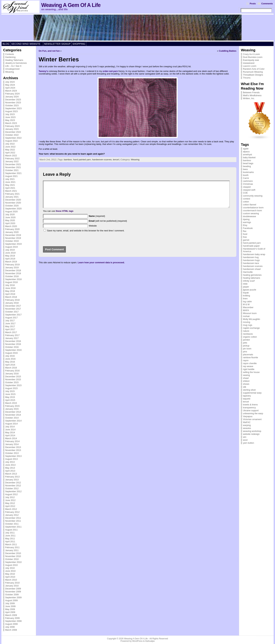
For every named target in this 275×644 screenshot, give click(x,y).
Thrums (247, 78)
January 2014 (12, 444)
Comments (267, 4)
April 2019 (10, 259)
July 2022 (10, 144)
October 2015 (12, 382)
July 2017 (10, 321)
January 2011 (12, 550)
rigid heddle (249, 369)
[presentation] (67, 243)
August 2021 (11, 176)
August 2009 (11, 600)
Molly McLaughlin (252, 319)
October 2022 (12, 135)
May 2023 (10, 120)
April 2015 (10, 400)
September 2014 (13, 421)
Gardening (10, 57)
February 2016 (12, 371)
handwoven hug (251, 257)
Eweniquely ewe (251, 60)
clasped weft (249, 190)
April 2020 (10, 223)
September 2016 (13, 350)
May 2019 (10, 256)
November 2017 (13, 309)
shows (246, 384)
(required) (97, 221)
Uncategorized (12, 69)
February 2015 (12, 406)
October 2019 (12, 241)
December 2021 (13, 164)
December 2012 (13, 483)
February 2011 (12, 547)
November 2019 (13, 238)
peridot (246, 340)
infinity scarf (249, 281)
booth (246, 175)
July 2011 (10, 533)
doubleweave (249, 216)
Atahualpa (150, 641)
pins (245, 352)
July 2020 (10, 214)
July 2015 (10, 391)
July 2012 (10, 497)
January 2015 (12, 409)
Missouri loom (250, 313)
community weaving (253, 196)
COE (245, 193)
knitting (246, 296)
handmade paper (251, 246)
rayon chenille (250, 363)
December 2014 (13, 412)
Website (93, 231)
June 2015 (10, 394)
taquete (247, 399)
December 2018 (13, 270)
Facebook (248, 228)
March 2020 (11, 226)
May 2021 (10, 185)
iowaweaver (249, 63)
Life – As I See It (13, 66)
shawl (246, 378)
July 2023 (10, 114)
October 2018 (12, 276)
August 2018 (11, 282)
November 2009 (13, 592)
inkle (245, 284)
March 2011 (11, 544)
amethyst (247, 155)
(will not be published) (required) (108, 226)
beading (247, 166)
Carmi (246, 178)
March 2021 (11, 191)
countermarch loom (252, 210)
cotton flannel (250, 205)
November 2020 (13, 203)
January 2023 (12, 129)
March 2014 (11, 438)
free (245, 237)
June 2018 (10, 288)
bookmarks (248, 172)
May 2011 (10, 539)
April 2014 (10, 435)
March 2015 (11, 403)
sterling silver (249, 390)
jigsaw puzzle (250, 290)
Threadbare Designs (253, 75)
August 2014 (11, 424)
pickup (246, 346)
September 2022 (13, 138)
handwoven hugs (251, 260)
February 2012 (12, 512)
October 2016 (12, 347)
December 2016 (13, 341)
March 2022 (11, 156)
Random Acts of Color (254, 69)
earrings (247, 222)
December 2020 (13, 200)
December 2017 (13, 306)
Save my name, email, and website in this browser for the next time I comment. (86, 236)
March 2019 (11, 262)
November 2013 (13, 450)
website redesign (251, 434)
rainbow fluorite (250, 357)
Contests (10, 54)
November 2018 (13, 273)
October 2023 (12, 105)
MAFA (246, 310)
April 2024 (10, 88)
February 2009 (12, 618)
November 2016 (13, 344)
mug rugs (248, 325)
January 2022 (12, 161)
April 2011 (10, 541)
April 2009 (10, 612)
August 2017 (11, 318)
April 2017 (10, 329)
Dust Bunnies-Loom (253, 57)
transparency (249, 408)
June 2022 (10, 147)
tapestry (247, 396)
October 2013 (12, 453)
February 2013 (12, 477)
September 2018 (13, 279)
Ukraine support (251, 410)
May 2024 (10, 85)
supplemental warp (252, 393)
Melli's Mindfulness (252, 95)
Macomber (248, 307)
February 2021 (12, 194)
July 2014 (10, 427)
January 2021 (12, 197)
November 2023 (13, 103)
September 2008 (13, 621)
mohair (246, 316)
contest (246, 199)
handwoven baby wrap (254, 254)
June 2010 (10, 571)
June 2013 (10, 465)
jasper (246, 287)
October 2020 (12, 206)
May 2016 (10, 362)
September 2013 (13, 456)
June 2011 (10, 536)
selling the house (251, 372)
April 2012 (10, 506)
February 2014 (12, 441)
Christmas (248, 184)
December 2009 (13, 589)
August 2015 (11, 388)
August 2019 (11, 247)
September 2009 (13, 597)
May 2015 (10, 397)
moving (246, 322)
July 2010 (10, 568)
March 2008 (11, 630)
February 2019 (12, 265)
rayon (246, 360)
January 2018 (12, 303)
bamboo (68, 160)
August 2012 (11, 494)
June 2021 (10, 182)
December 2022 (13, 132)
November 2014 (13, 415)
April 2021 (10, 188)
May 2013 (10, 468)
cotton (246, 202)
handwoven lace (251, 263)
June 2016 (10, 359)
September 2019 (13, 244)
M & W (246, 304)
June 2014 (10, 430)
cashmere (248, 181)
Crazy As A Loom (251, 54)
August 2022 (11, 141)
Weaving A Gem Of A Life (71, 5)
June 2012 (10, 500)
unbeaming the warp (253, 413)
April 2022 (10, 153)
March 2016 (11, 368)
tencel (116, 160)
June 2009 (10, 606)
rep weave (248, 366)
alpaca (246, 152)
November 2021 (13, 167)
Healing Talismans (14, 60)
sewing (246, 375)
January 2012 (12, 515)
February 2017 (12, 335)
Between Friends (251, 92)
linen (245, 299)
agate (246, 149)
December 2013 (13, 447)
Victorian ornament (252, 419)
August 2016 (11, 353)
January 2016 (12, 374)
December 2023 (13, 100)
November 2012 (13, 486)
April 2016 (10, 365)
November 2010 (13, 556)
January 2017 (12, 338)
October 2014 (12, 418)
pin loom (247, 349)
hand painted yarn (82, 160)
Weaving (10, 72)
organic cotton (250, 337)
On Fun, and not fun (49, 51)
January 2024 (12, 97)
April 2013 (10, 471)
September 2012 (13, 491)
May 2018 (10, 291)
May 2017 (10, 326)
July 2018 (10, 285)
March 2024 (11, 91)
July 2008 (10, 627)
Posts (253, 4)
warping (247, 425)
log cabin (247, 301)
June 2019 (10, 253)
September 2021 (13, 173)
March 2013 (11, 474)
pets (245, 343)
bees (245, 169)
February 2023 (12, 126)
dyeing (246, 219)
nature (246, 331)
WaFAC (247, 422)
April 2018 (10, 294)
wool (245, 440)
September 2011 (13, 527)
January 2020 (12, 232)
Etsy (245, 225)
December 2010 (13, 553)
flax (245, 231)
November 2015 (13, 379)
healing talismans (252, 278)
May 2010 (10, 574)
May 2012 (10, 503)
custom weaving (251, 213)
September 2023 (13, 108)
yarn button (248, 443)
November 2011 (13, 521)
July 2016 (10, 356)
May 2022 (10, 150)
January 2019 (12, 267)
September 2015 (13, 385)
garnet (246, 240)
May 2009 (10, 609)
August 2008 (11, 624)
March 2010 (11, 580)
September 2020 (13, 209)
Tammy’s (43, 71)
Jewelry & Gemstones (16, 63)
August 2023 (11, 111)
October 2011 (12, 524)
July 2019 (10, 250)
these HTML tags (64, 216)
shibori (246, 381)
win (245, 437)
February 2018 (12, 300)
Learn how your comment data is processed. (101, 268)
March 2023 (11, 123)
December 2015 (13, 377)
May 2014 (10, 432)
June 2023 (10, 117)
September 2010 (13, 562)
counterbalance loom (253, 208)
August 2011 (11, 530)
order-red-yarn (110, 71)
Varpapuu (248, 416)
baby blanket (249, 157)
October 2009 (12, 595)
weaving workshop (252, 431)
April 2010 (10, 577)
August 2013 (11, 459)
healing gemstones (252, 275)
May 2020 (10, 220)
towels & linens (250, 405)
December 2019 (13, 235)
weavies (247, 428)
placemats (248, 354)
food (245, 234)
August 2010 (11, 565)
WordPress (137, 641)
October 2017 (12, 312)
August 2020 (11, 212)
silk (245, 387)
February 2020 (12, 229)
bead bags (248, 163)
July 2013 (10, 462)
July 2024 (10, 82)
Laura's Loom (250, 66)
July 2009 (10, 603)
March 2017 (11, 332)
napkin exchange (251, 328)
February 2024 (12, 94)
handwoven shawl (252, 269)
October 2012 (12, 488)
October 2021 (12, 170)
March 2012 (11, 509)
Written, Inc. (249, 98)
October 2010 (12, 559)
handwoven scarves (102, 160)
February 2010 (12, 583)
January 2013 (12, 480)
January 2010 (12, 586)
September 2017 (13, 315)
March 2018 (11, 297)
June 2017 (10, 323)
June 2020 (10, 217)
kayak (246, 293)
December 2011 (13, 518)
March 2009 (11, 615)
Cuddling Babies (228, 51)
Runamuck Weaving (253, 72)
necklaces (248, 334)
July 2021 (10, 179)
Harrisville (248, 272)
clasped (247, 187)
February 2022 (12, 158)
